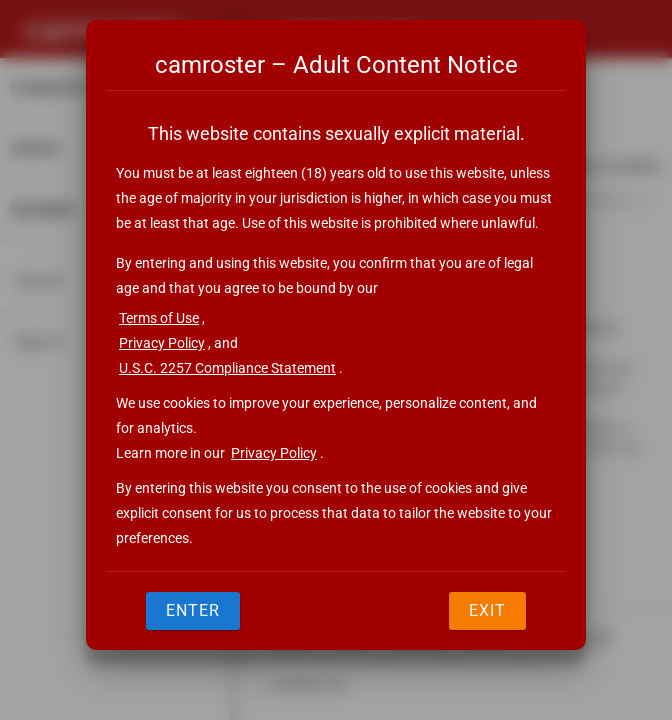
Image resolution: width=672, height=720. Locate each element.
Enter (193, 610)
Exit (487, 610)
